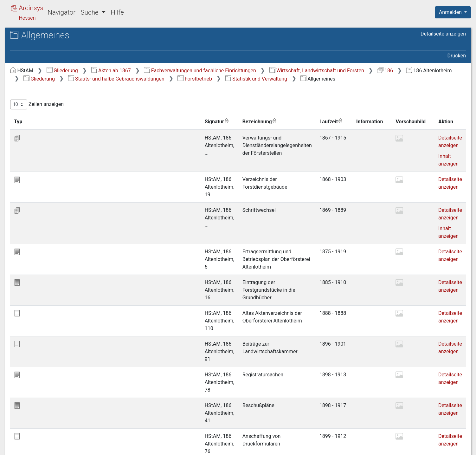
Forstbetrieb (257, 87)
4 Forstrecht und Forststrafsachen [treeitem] (46, 178)
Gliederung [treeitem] (27, 74)
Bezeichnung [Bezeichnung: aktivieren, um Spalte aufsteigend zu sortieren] (212, 130)
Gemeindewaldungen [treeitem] (46, 198)
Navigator (61, 12)
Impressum (455, 446)
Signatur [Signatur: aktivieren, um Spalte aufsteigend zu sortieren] (154, 130)
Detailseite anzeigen (443, 34)
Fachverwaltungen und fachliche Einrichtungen (306, 71)
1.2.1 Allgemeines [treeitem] (59, 127)
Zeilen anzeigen (143, 113)
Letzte (455, 415)
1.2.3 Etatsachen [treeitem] (58, 143)
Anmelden (451, 12)
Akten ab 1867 (218, 71)
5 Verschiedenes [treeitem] (46, 190)
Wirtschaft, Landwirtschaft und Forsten (177, 79)
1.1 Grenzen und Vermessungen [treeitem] (51, 107)
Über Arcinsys (312, 446)
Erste (345, 415)
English (15, 442)
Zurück (367, 415)
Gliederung (169, 71)
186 (246, 79)
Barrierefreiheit (408, 446)
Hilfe (117, 12)
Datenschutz (360, 446)
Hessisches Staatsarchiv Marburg (59, 43)
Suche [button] (90, 12)
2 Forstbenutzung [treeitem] (47, 159)
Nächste (431, 415)
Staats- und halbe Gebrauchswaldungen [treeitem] (42, 84)
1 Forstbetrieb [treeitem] (43, 96)
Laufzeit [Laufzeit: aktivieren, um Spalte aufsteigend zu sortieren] (321, 130)
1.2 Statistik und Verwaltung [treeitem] (65, 120)
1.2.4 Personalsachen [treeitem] (63, 151)
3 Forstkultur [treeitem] (42, 166)
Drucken (457, 56)
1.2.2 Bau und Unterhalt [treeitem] (65, 135)
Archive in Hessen (35, 36)
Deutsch (38, 442)
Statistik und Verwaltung (318, 87)
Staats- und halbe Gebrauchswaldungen (178, 87)
